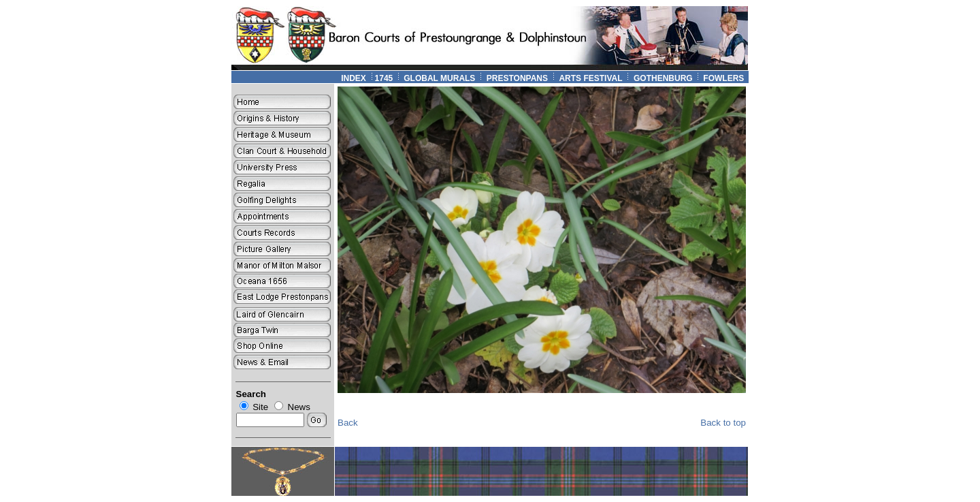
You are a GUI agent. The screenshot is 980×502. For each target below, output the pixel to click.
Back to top (723, 423)
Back (348, 423)
